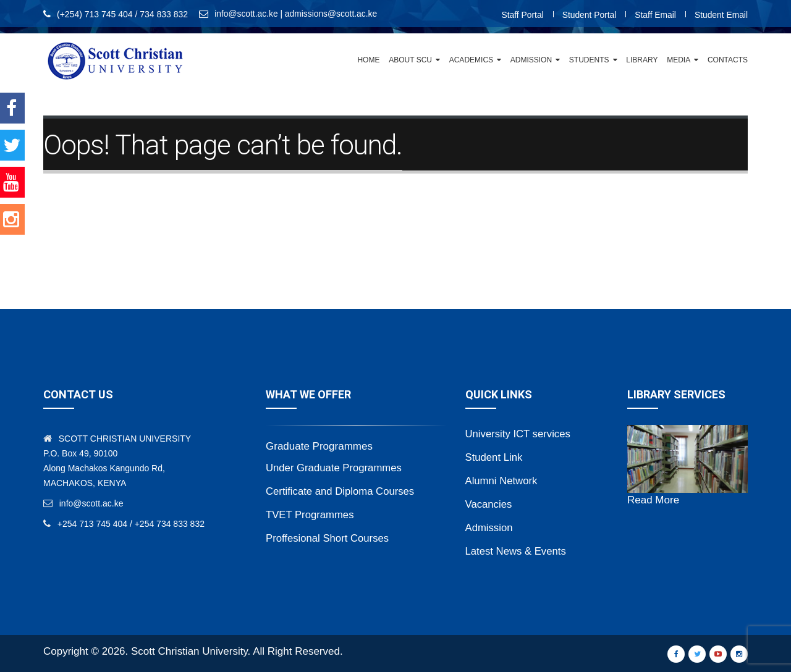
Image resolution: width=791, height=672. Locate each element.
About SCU (410, 60)
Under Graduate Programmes (335, 468)
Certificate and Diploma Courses (341, 491)
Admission (531, 60)
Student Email (721, 15)
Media (679, 60)
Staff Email (654, 15)
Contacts (728, 60)
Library (642, 60)
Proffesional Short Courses (328, 538)
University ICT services (519, 434)
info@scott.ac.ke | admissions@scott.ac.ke (297, 14)
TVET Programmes (311, 515)
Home (368, 60)
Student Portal (588, 15)
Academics (471, 60)
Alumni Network (502, 481)
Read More (653, 500)
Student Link (495, 457)
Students (589, 60)
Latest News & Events (517, 551)
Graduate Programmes (319, 446)
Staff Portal (521, 15)
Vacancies (489, 504)
